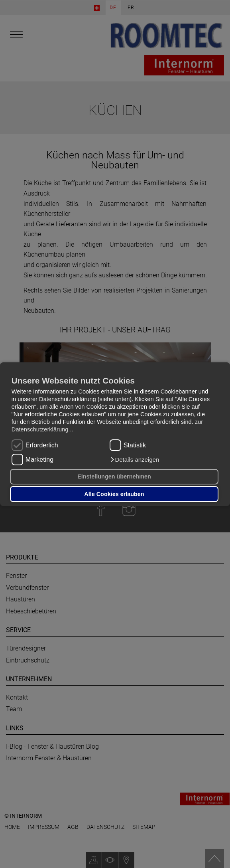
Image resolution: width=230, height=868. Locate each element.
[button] (134, 460)
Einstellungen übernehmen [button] (114, 477)
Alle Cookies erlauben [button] (114, 494)
